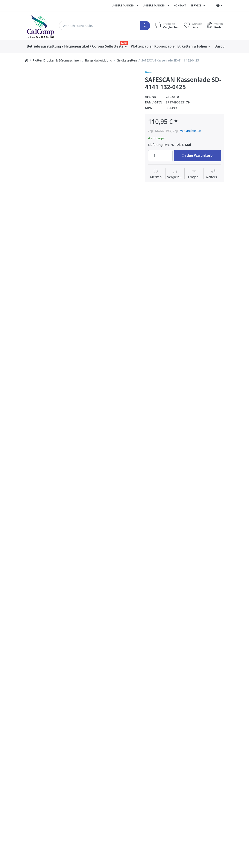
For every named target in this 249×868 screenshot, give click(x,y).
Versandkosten (191, 131)
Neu (124, 43)
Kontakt (180, 5)
